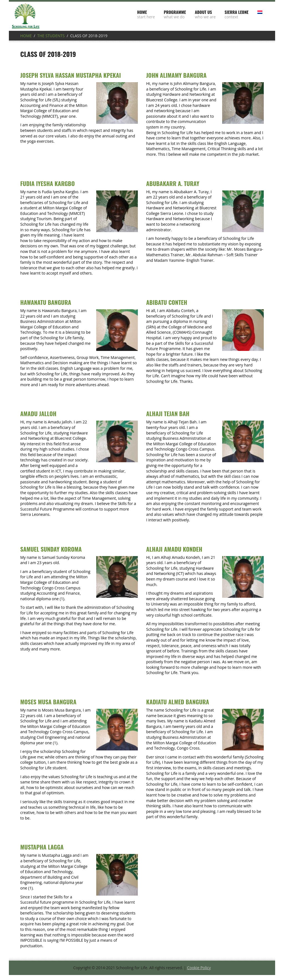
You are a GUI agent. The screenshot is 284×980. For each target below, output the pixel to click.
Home (26, 36)
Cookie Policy (199, 968)
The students (51, 36)
